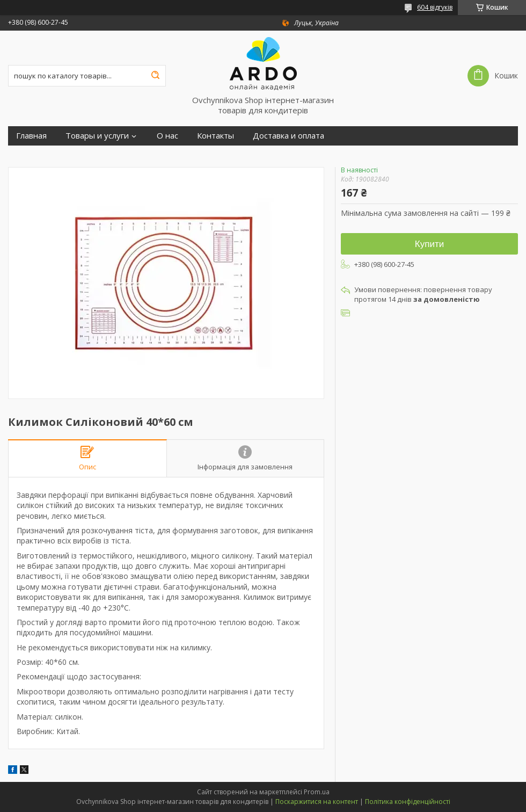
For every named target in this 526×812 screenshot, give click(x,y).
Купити (429, 244)
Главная (31, 136)
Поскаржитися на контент (317, 802)
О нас (167, 136)
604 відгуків (435, 7)
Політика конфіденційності (408, 802)
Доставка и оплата (288, 136)
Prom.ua (317, 792)
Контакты (215, 136)
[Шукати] (155, 76)
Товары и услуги (97, 136)
